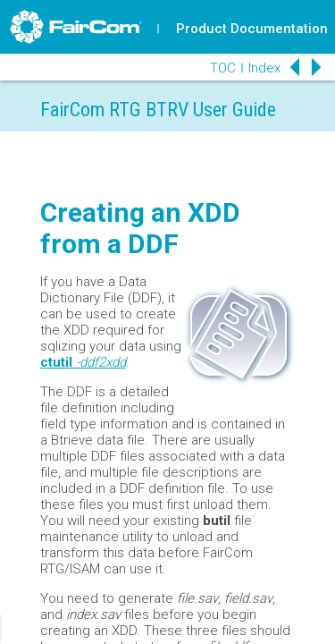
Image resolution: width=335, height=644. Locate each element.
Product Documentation (252, 29)
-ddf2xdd (101, 362)
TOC (223, 68)
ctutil (56, 362)
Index (264, 68)
